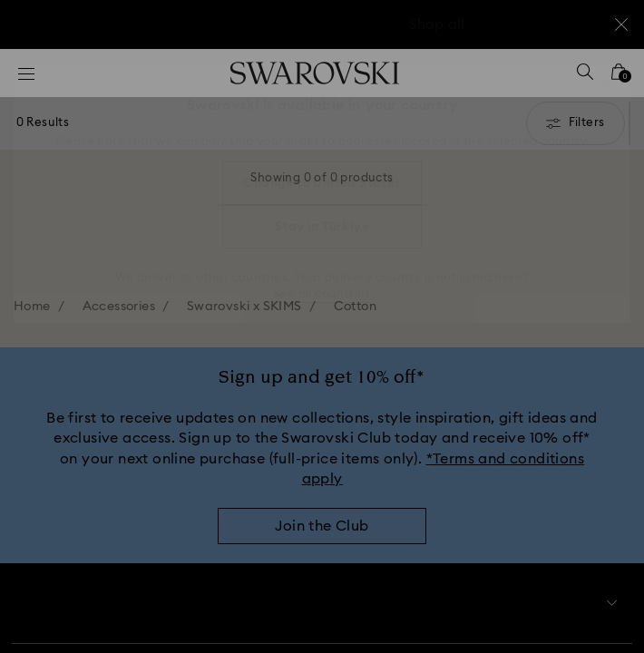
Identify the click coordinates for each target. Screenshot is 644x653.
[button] (605, 82)
